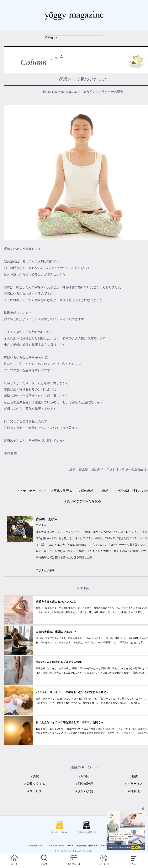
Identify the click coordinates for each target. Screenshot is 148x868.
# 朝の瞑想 (86, 491)
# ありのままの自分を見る (83, 501)
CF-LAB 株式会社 (86, 851)
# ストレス (35, 791)
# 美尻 (35, 776)
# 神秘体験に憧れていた (131, 491)
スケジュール (74, 860)
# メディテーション (31, 491)
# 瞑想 (104, 491)
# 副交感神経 (84, 784)
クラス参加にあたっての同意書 (60, 845)
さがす (44, 860)
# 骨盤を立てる (35, 784)
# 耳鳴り (84, 776)
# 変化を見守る (62, 491)
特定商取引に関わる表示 (87, 845)
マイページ (104, 860)
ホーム (14, 860)
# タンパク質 (84, 791)
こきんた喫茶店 (45, 570)
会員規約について (36, 845)
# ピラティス (134, 784)
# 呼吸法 (134, 791)
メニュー (134, 860)
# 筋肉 (134, 776)
